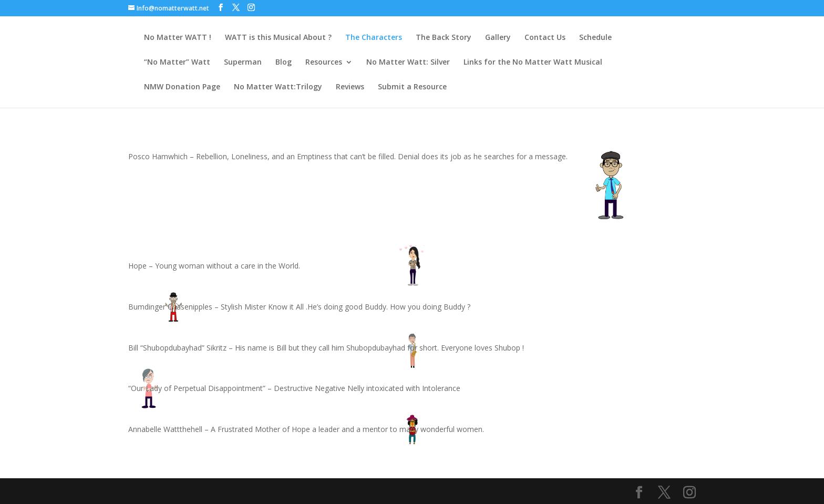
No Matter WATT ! (178, 38)
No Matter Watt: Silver (408, 63)
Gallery (498, 38)
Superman (243, 63)
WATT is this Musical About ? (278, 38)
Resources (324, 63)
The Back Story (444, 38)
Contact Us (545, 38)
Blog (284, 63)
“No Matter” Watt (177, 63)
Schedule (595, 38)
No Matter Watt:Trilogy (278, 87)
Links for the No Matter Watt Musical (533, 63)
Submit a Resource (412, 87)
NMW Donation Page (182, 87)
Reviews (350, 87)
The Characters (374, 38)
